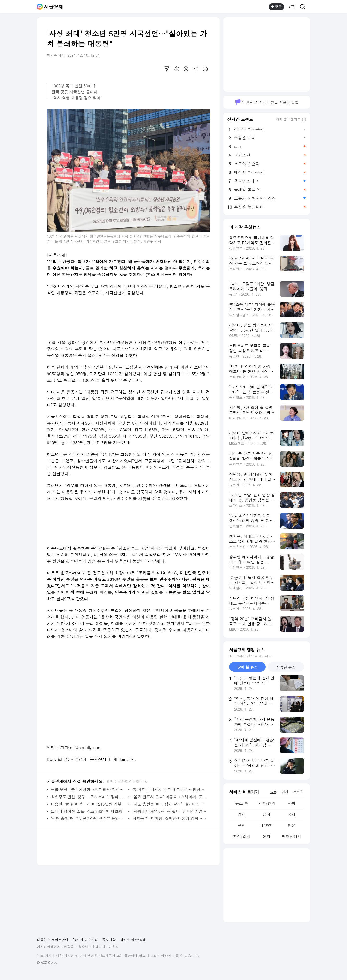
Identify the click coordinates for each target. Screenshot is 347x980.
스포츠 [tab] (298, 792)
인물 (292, 825)
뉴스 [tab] (273, 792)
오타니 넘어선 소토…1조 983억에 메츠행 (87, 811)
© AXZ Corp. (47, 963)
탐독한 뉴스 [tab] (286, 667)
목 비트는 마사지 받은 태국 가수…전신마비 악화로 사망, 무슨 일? (170, 790)
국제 (292, 814)
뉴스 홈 (242, 803)
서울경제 (54, 7)
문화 (242, 825)
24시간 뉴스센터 (85, 940)
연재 (267, 836)
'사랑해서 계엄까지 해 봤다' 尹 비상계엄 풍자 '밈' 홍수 (170, 811)
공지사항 (109, 940)
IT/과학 (267, 825)
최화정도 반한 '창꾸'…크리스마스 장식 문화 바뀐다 (88, 797)
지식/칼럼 (242, 836)
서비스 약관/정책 (133, 940)
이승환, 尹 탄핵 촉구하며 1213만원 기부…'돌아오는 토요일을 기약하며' (88, 804)
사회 (292, 803)
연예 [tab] (285, 792)
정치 (267, 814)
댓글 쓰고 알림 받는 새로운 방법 (266, 102)
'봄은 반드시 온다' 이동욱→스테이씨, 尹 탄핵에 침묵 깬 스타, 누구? (170, 797)
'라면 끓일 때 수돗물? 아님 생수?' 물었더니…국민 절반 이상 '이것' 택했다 (88, 818)
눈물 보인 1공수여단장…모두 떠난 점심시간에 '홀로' (88, 790)
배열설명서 (292, 836)
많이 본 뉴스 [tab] (247, 667)
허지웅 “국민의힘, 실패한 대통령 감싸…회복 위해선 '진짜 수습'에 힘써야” (170, 818)
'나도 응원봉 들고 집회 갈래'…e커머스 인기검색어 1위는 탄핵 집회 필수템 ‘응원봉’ (170, 804)
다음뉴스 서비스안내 (53, 940)
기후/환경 (267, 803)
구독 (276, 7)
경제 (242, 814)
